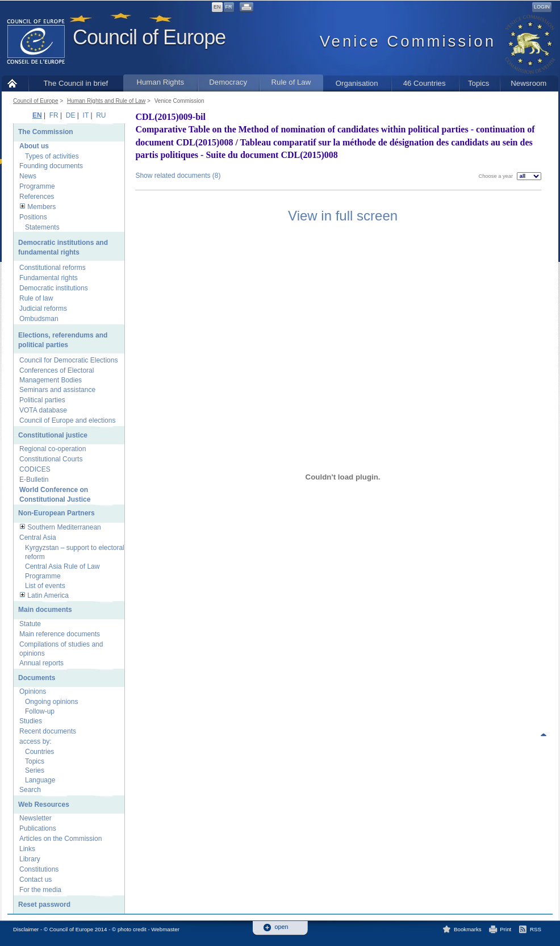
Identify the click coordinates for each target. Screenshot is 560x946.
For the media (40, 890)
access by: (35, 741)
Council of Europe (149, 37)
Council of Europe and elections (67, 420)
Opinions (33, 691)
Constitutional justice (53, 435)
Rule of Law (291, 82)
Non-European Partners (57, 513)
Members (41, 207)
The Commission (46, 132)
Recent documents (48, 731)
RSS (536, 929)
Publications (38, 828)
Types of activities (52, 156)
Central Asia (38, 537)
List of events (45, 586)
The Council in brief (76, 83)
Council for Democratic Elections (68, 360)
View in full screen (343, 216)
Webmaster (165, 929)
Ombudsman (39, 319)
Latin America (48, 595)
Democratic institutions (54, 288)
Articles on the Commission (60, 839)
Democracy (228, 82)
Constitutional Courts (51, 459)
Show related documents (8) (178, 176)
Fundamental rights (49, 278)
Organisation (357, 83)
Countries (39, 752)
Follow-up (40, 711)
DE (71, 115)
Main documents (45, 610)
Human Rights (160, 82)
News (28, 176)
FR (229, 7)
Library (30, 859)
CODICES (35, 469)
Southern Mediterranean (64, 527)
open (282, 927)
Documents (37, 678)
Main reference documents (60, 634)
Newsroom (528, 83)
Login (542, 7)
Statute (30, 624)
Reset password (44, 905)
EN (217, 7)
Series (35, 770)
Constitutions (39, 869)
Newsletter (35, 818)
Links (27, 849)
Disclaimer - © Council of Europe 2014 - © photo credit (80, 929)
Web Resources (44, 805)
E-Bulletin (34, 480)
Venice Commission (179, 101)
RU (101, 115)
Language (40, 780)
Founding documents (51, 166)
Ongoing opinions (51, 702)
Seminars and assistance (57, 390)
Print (505, 929)
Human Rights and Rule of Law (106, 101)
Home (15, 83)
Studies (31, 721)
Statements (42, 227)
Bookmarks (468, 929)
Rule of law (36, 298)
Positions (33, 217)
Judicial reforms (43, 309)
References (37, 197)
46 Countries (425, 83)
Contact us (35, 880)
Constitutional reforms (53, 268)
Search (30, 790)
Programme (37, 186)
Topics (478, 83)
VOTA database (43, 410)
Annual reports (41, 663)
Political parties (42, 400)
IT (86, 115)
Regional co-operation (53, 449)
